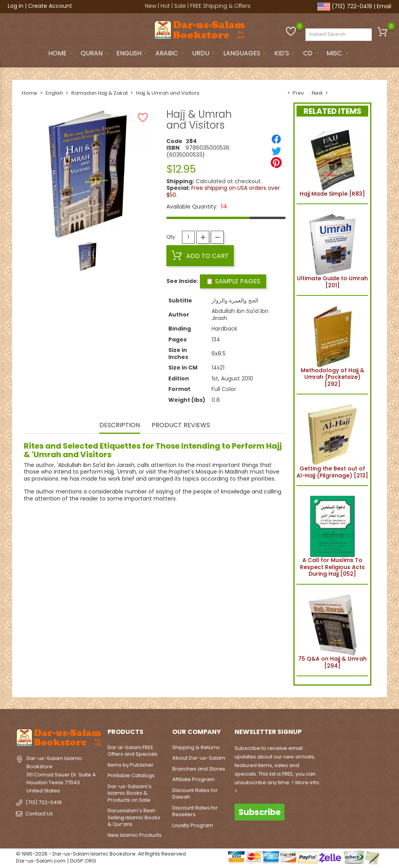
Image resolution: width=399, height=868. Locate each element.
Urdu (205, 53)
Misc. (339, 53)
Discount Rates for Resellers (195, 811)
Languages (246, 53)
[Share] (276, 139)
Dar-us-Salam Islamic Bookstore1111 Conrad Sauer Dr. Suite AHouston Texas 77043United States (61, 774)
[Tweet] (276, 151)
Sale (180, 6)
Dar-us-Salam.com (41, 861)
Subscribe (260, 812)
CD (312, 53)
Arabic (171, 53)
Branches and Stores (199, 769)
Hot (165, 6)
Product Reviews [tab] (181, 426)
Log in (16, 6)
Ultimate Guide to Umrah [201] (332, 250)
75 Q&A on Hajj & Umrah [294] (332, 630)
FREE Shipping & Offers (220, 6)
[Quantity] (188, 237)
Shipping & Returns (196, 747)
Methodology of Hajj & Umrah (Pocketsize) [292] (333, 345)
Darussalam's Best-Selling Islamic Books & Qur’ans (134, 817)
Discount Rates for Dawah (195, 794)
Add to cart (200, 256)
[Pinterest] (276, 163)
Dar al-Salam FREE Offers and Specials (132, 751)
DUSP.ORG (83, 861)
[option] (87, 256)
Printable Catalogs (131, 775)
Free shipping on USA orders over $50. (223, 191)
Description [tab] (120, 426)
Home (61, 53)
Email (384, 6)
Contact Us (39, 813)
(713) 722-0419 (352, 6)
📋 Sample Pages (233, 281)
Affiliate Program (193, 779)
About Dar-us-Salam (199, 758)
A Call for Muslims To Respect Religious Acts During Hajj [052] (332, 535)
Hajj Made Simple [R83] (332, 162)
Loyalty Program (193, 825)
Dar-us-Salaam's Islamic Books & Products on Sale (130, 793)
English (133, 53)
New (151, 6)
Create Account (50, 6)
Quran (95, 53)
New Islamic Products (135, 835)
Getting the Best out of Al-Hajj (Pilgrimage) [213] (332, 440)
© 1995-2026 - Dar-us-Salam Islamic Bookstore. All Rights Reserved (101, 854)
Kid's (286, 53)
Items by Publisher (131, 765)
